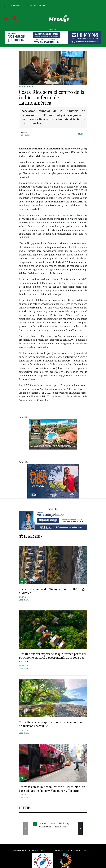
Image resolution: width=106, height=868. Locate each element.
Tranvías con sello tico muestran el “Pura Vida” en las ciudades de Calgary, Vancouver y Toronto (52, 789)
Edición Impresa (14, 6)
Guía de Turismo (73, 851)
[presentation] (26, 828)
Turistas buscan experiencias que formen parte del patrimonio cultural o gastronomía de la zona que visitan (53, 658)
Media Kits (58, 851)
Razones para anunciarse (40, 851)
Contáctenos (88, 851)
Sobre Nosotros (19, 851)
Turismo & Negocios (26, 86)
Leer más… (24, 600)
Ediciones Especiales (35, 6)
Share (81, 134)
